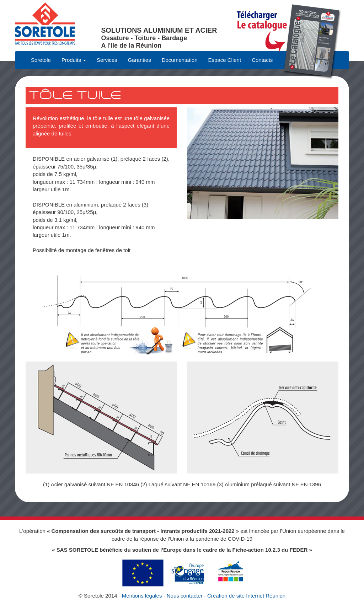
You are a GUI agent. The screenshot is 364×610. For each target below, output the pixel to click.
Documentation (180, 60)
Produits (74, 60)
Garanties (140, 60)
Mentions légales (142, 596)
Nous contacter (185, 596)
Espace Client (225, 60)
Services (107, 60)
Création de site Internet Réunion (246, 596)
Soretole (41, 60)
